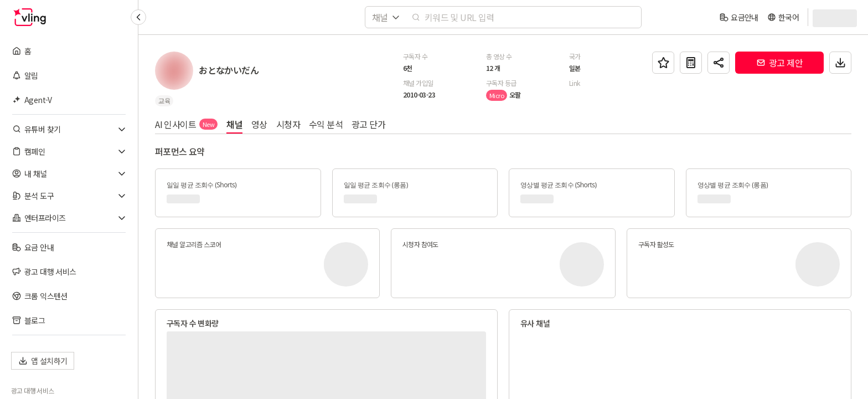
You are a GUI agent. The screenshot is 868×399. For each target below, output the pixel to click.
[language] (783, 17)
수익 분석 (326, 124)
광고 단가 (368, 124)
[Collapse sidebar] (138, 17)
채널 (234, 124)
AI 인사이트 (186, 124)
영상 (259, 124)
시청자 (288, 124)
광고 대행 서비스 (33, 391)
